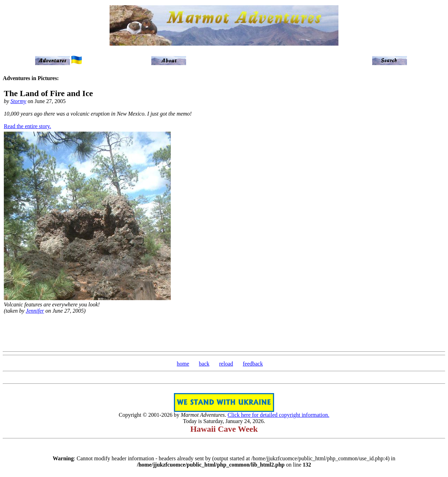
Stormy (18, 101)
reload (226, 364)
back (204, 364)
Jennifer (35, 311)
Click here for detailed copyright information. (278, 415)
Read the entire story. (27, 126)
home (183, 364)
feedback (253, 364)
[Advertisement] (224, 332)
